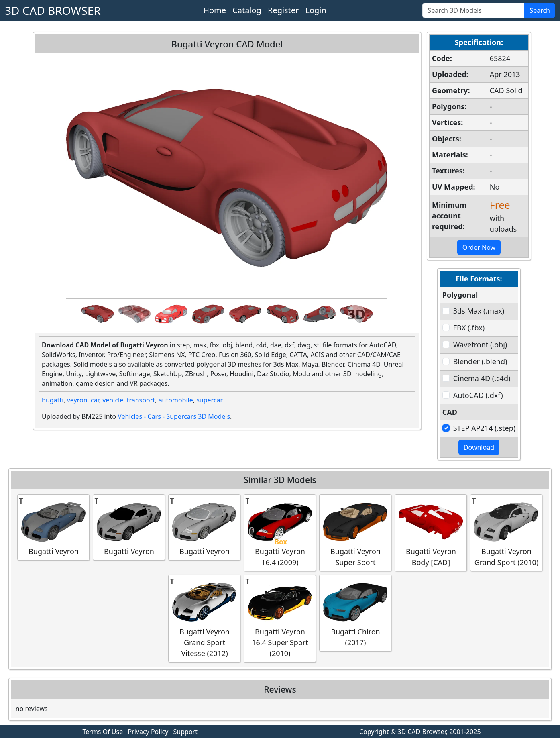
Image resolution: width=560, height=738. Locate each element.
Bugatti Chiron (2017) (355, 613)
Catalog (247, 10)
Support (185, 732)
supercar (210, 400)
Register (283, 10)
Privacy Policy (148, 732)
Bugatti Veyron (53, 527)
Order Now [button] (479, 247)
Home (215, 10)
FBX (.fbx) (469, 328)
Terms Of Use (103, 732)
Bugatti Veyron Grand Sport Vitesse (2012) (204, 618)
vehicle (113, 400)
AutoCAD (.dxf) (478, 395)
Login (316, 10)
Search (540, 10)
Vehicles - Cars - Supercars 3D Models (174, 416)
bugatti (53, 400)
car (95, 400)
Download (479, 447)
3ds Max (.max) (479, 311)
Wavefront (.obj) (480, 345)
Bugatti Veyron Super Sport (355, 532)
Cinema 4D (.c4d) (482, 378)
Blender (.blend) (480, 361)
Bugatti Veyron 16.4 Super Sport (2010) (280, 618)
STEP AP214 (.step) (484, 428)
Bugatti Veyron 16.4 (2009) (280, 532)
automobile (176, 400)
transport (141, 400)
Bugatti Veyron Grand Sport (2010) (506, 532)
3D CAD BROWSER (53, 10)
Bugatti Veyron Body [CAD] (431, 532)
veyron (77, 400)
